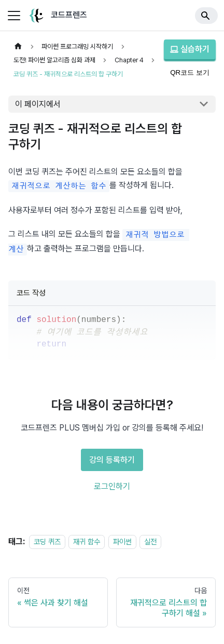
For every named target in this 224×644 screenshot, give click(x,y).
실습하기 (190, 49)
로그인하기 (112, 486)
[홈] (18, 46)
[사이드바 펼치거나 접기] (14, 16)
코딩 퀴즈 (47, 541)
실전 (150, 541)
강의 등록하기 (112, 460)
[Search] (206, 16)
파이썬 (122, 541)
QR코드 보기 (190, 72)
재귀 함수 (87, 541)
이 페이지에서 (38, 104)
